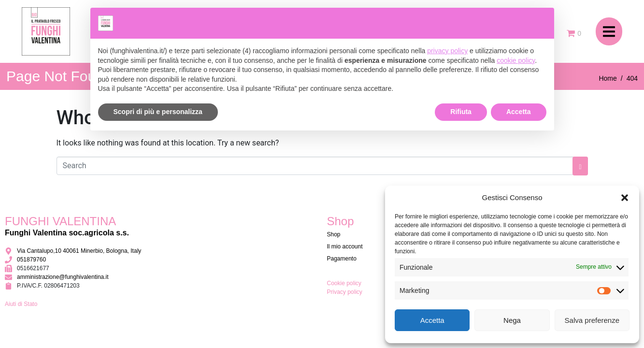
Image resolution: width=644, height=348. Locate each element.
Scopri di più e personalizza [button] (158, 112)
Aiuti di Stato (21, 304)
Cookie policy (344, 283)
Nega (512, 320)
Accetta (432, 320)
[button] (625, 198)
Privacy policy (345, 292)
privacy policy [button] (447, 51)
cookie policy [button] (516, 60)
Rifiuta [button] (461, 112)
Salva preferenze (592, 320)
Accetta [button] (519, 112)
